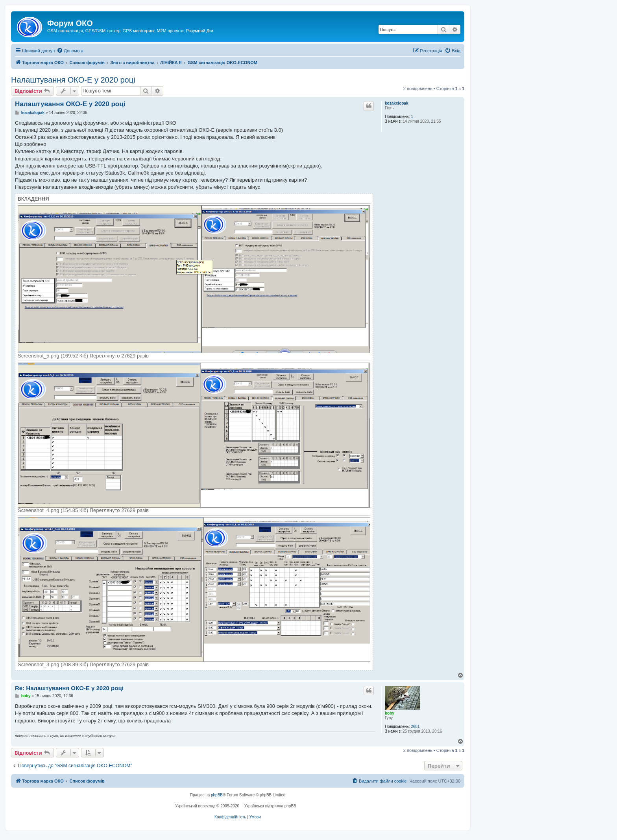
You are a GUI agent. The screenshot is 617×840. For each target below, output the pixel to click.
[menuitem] (70, 51)
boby (390, 713)
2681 (415, 727)
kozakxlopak (396, 103)
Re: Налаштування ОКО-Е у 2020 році (69, 688)
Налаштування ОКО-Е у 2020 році (73, 80)
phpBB (217, 795)
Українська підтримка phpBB (270, 806)
